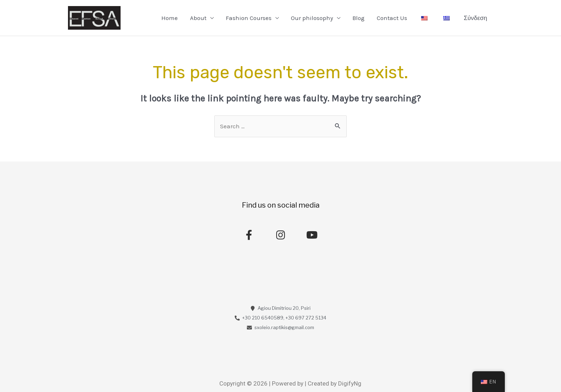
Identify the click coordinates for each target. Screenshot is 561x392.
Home (170, 18)
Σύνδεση (475, 18)
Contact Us (392, 18)
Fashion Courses (249, 18)
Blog (358, 18)
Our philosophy (312, 18)
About (198, 18)
